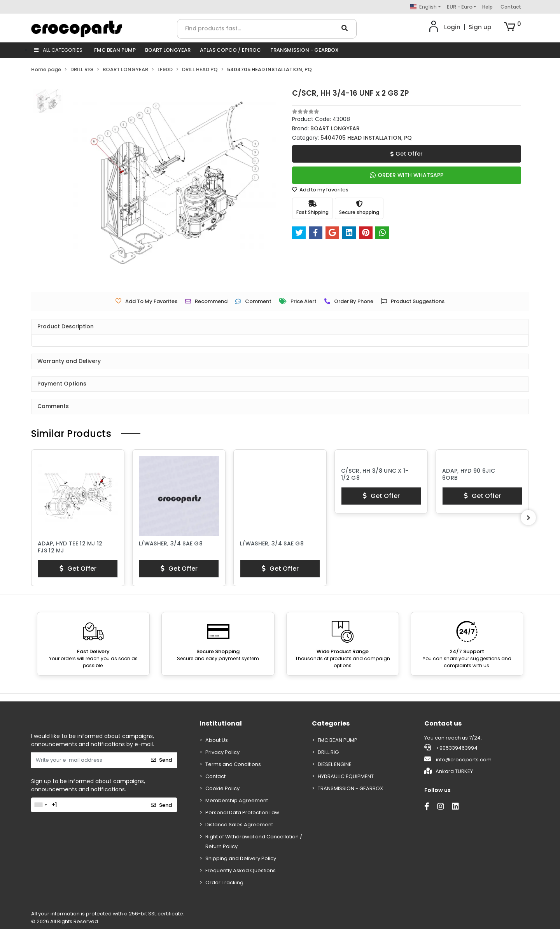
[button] (513, 27)
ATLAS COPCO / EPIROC (230, 50)
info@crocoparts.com (458, 759)
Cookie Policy (222, 788)
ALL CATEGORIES (58, 50)
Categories (331, 723)
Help (487, 7)
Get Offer (407, 154)
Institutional (221, 723)
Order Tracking (224, 883)
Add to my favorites (320, 190)
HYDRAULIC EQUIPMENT (346, 776)
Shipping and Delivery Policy (241, 858)
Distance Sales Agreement (239, 825)
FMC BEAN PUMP (115, 50)
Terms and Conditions (233, 764)
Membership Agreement (237, 800)
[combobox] (40, 805)
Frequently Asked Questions (241, 870)
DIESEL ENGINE (335, 764)
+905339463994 (451, 748)
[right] (529, 518)
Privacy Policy (222, 752)
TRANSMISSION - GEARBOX (304, 50)
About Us (217, 740)
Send (161, 760)
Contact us (443, 723)
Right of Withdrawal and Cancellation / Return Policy (254, 841)
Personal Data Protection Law (242, 812)
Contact (511, 7)
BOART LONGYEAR (168, 50)
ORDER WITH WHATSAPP (407, 175)
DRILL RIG (328, 752)
